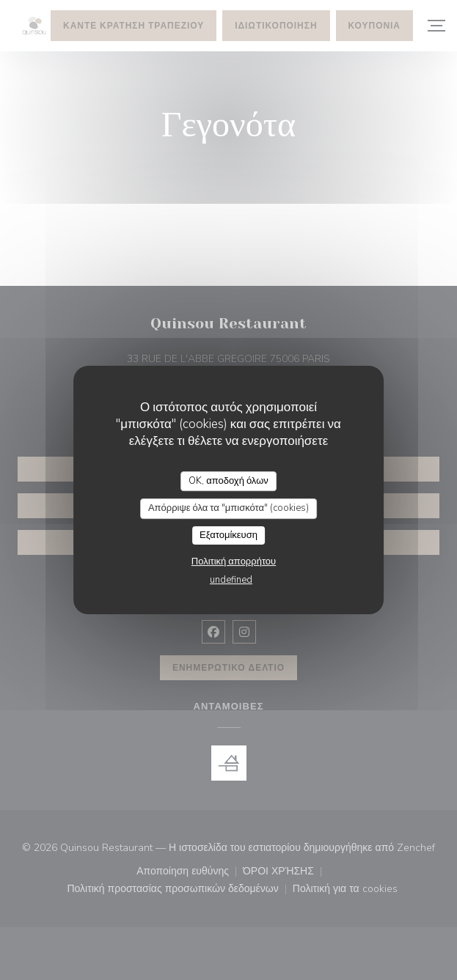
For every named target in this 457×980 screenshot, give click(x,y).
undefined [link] (231, 580)
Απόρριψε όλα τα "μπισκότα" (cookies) (228, 508)
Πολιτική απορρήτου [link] (234, 561)
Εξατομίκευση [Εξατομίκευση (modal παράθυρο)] (228, 535)
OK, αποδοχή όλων (228, 481)
